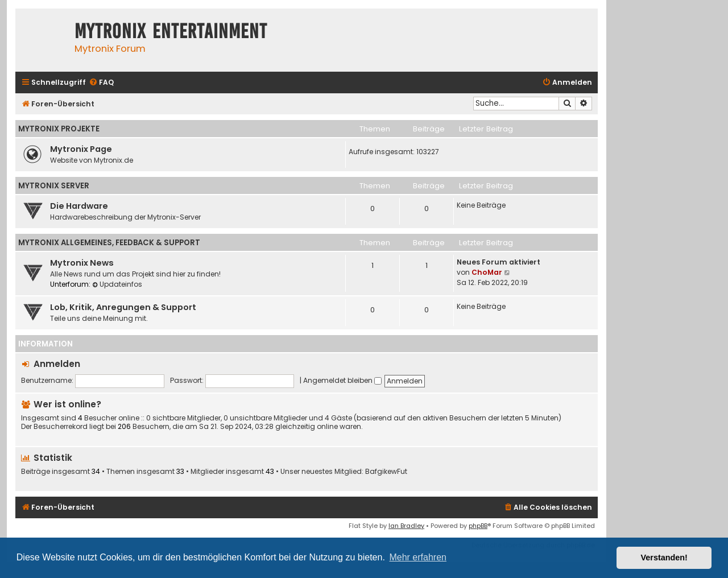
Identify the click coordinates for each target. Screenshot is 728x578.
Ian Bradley (406, 526)
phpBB (478, 526)
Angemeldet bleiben (342, 380)
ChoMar (487, 272)
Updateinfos (117, 284)
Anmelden (57, 364)
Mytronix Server (54, 186)
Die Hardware (79, 206)
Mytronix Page (81, 149)
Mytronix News (82, 263)
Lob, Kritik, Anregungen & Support (123, 307)
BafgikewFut (386, 472)
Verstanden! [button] (664, 558)
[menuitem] (101, 83)
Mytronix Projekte (59, 129)
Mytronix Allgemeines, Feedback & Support (109, 243)
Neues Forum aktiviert (499, 262)
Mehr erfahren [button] (418, 557)
